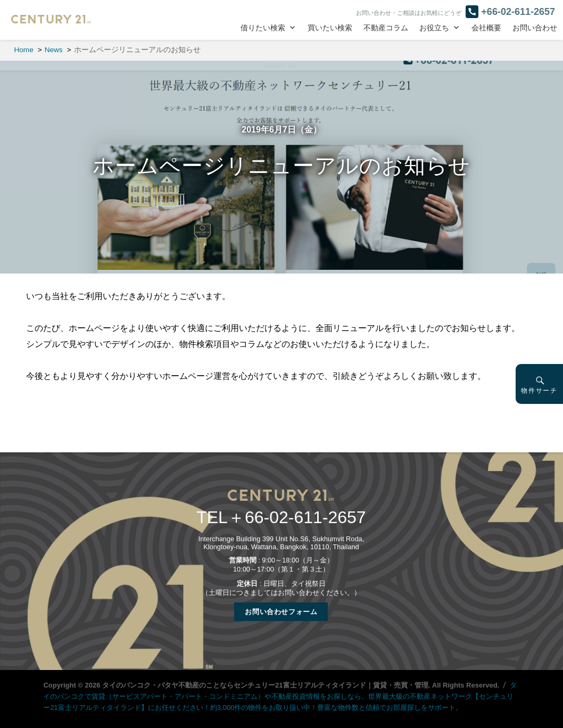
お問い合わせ (535, 28)
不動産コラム (386, 28)
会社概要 (486, 28)
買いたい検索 (330, 28)
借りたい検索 (263, 28)
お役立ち (434, 28)
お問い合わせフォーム (281, 612)
